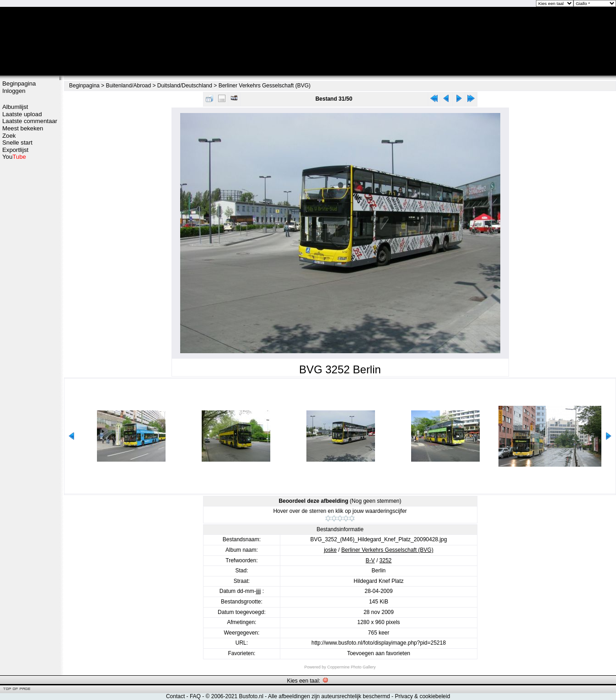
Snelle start (17, 143)
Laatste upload (22, 114)
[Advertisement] (30, 305)
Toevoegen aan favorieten (379, 653)
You (14, 157)
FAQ (195, 696)
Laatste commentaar (30, 121)
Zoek (9, 136)
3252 (386, 560)
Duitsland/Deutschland (185, 86)
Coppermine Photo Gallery (351, 667)
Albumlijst (15, 107)
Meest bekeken (23, 128)
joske (330, 550)
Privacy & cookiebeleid (422, 696)
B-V (370, 560)
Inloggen (14, 91)
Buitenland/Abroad (128, 86)
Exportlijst (15, 150)
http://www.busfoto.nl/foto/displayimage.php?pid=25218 (379, 643)
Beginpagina (19, 83)
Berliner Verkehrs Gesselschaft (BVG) (265, 86)
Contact (175, 696)
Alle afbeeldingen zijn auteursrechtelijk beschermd (329, 696)
